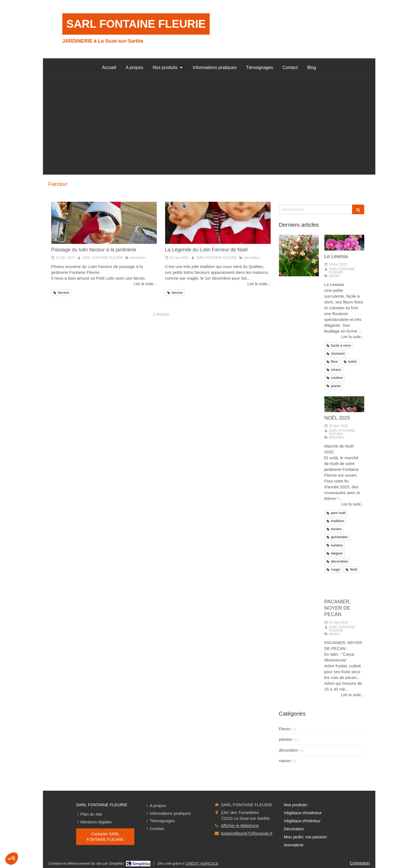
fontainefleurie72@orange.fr (247, 833)
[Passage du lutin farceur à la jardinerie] (104, 223)
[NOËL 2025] (344, 404)
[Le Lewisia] (344, 243)
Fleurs (285, 729)
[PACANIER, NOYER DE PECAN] (344, 588)
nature (285, 761)
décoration (289, 750)
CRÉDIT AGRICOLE (202, 863)
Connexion (360, 863)
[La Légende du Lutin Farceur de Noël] (218, 223)
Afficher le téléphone (240, 825)
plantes (286, 739)
